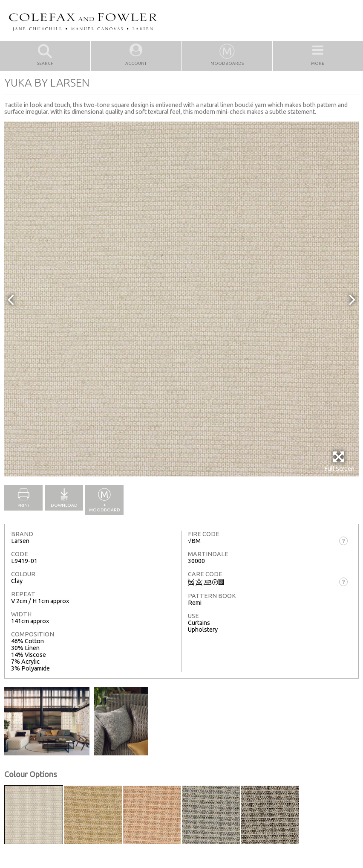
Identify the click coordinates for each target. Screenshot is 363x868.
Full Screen (339, 461)
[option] (181, 299)
